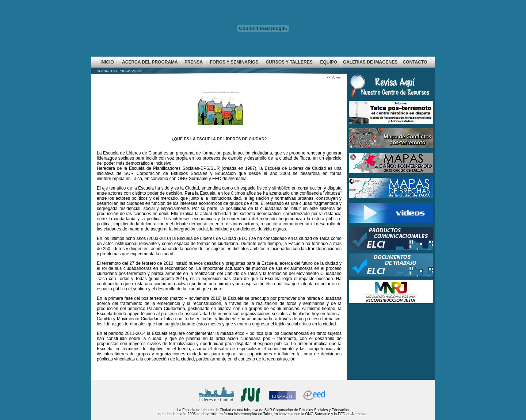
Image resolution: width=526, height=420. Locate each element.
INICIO (107, 62)
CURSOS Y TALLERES (289, 62)
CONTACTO (415, 62)
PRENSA (194, 62)
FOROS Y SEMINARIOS (234, 62)
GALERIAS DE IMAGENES (370, 62)
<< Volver (334, 77)
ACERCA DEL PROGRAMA (150, 62)
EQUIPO (329, 62)
